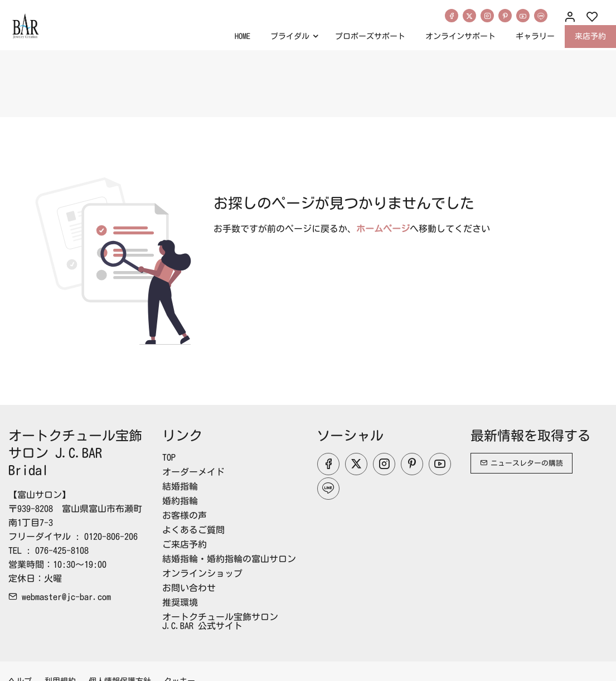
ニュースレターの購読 (522, 463)
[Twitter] (469, 16)
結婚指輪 (180, 486)
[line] (541, 16)
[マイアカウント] (570, 17)
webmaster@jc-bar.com (60, 597)
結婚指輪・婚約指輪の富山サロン (229, 559)
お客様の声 (185, 515)
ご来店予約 (185, 544)
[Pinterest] (505, 16)
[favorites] (592, 17)
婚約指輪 (180, 501)
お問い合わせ (189, 588)
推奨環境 (180, 602)
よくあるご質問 (193, 530)
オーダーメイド (193, 472)
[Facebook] (452, 16)
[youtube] (523, 16)
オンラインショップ (202, 573)
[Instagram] (487, 16)
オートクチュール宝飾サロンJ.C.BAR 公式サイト (220, 621)
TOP (169, 457)
